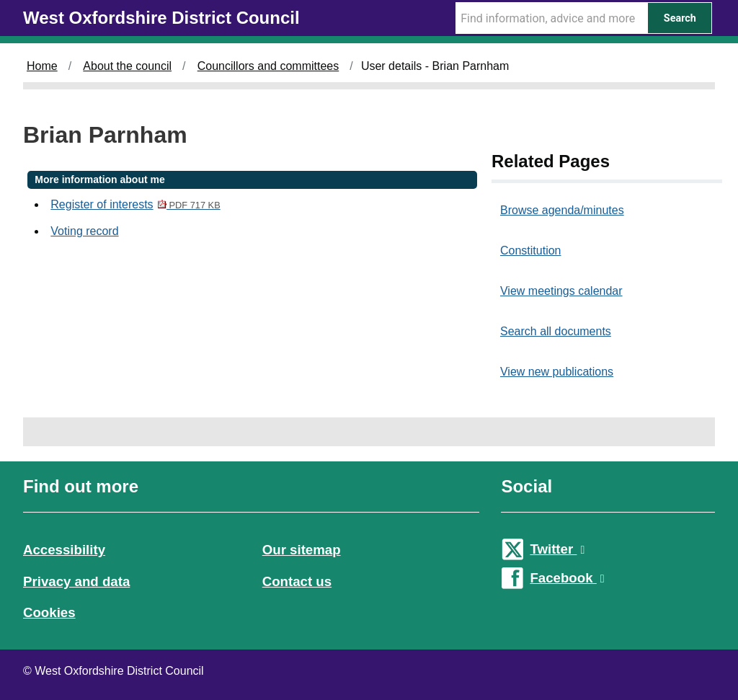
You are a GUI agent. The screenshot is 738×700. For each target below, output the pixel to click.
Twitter (557, 549)
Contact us (297, 581)
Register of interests (135, 204)
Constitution (531, 251)
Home (42, 66)
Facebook (567, 578)
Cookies (49, 612)
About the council (127, 66)
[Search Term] (551, 18)
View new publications (557, 372)
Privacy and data (76, 581)
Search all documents (556, 331)
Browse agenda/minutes (562, 210)
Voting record (84, 231)
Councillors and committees (268, 66)
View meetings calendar (561, 291)
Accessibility (64, 550)
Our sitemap (302, 550)
